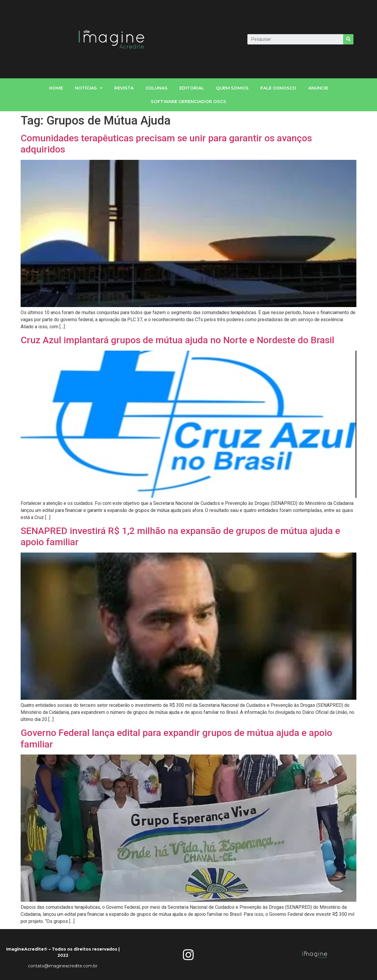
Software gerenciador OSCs (188, 101)
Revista (124, 88)
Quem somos (232, 88)
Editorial (192, 88)
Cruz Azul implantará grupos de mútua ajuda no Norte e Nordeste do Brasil (177, 340)
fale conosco (278, 88)
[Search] (348, 39)
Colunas (157, 88)
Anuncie (318, 88)
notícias (89, 88)
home (56, 88)
